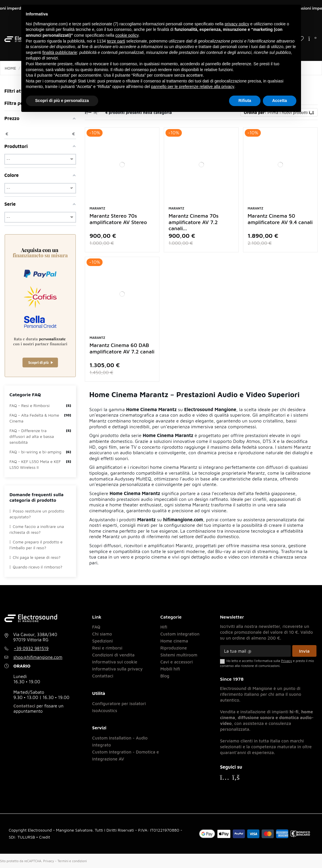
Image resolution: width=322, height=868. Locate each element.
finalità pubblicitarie (60, 52)
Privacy (49, 861)
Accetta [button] (280, 101)
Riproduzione (174, 648)
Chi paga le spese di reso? (35, 557)
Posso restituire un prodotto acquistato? (37, 514)
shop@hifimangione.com (38, 657)
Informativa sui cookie (115, 662)
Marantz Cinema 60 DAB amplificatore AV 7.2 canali (122, 348)
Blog (165, 676)
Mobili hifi (170, 669)
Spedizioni (102, 641)
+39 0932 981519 (31, 648)
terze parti (116, 41)
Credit (45, 837)
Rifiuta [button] (245, 101)
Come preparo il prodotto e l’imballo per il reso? (36, 545)
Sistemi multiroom (179, 655)
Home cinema (174, 641)
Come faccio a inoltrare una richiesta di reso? (37, 529)
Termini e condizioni (72, 861)
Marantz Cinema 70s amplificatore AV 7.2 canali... (193, 222)
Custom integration (180, 634)
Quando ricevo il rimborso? (36, 567)
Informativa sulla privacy (117, 669)
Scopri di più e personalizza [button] (62, 101)
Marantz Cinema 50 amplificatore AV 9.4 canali (280, 219)
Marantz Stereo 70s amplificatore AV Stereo (118, 219)
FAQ (96, 627)
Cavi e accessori (176, 662)
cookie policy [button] (127, 35)
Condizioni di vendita (113, 655)
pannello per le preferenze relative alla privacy (193, 87)
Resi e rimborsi (107, 648)
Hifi (164, 627)
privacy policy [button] (237, 24)
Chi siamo (102, 634)
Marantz (97, 208)
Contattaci (24, 706)
